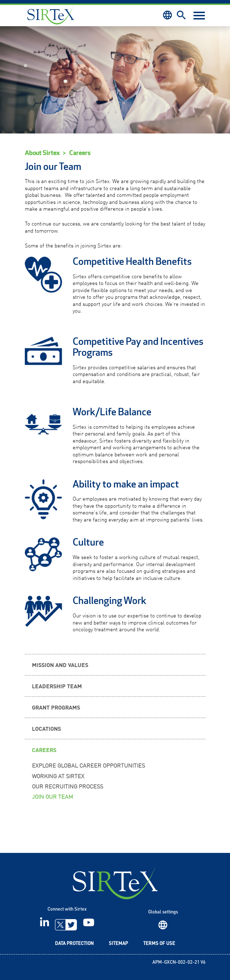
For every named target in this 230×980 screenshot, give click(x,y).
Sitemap (118, 944)
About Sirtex (42, 153)
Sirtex (51, 16)
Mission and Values (60, 665)
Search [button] (181, 15)
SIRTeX (115, 883)
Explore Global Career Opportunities (88, 765)
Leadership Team (57, 686)
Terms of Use (159, 944)
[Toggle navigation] (199, 16)
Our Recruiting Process (68, 786)
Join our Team (52, 796)
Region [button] (167, 15)
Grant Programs (56, 707)
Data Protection (74, 944)
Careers (80, 153)
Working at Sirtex (58, 776)
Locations (46, 728)
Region (163, 925)
